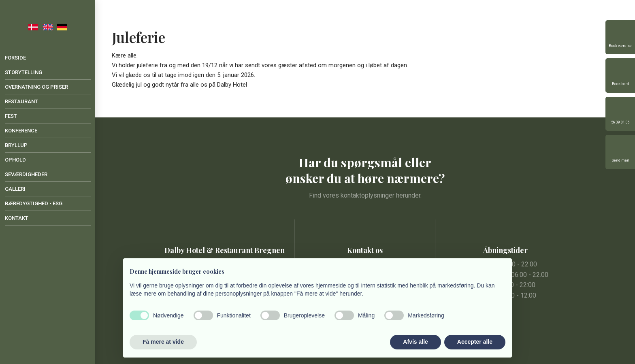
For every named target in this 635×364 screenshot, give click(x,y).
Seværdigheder (26, 174)
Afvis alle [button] (415, 342)
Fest (11, 116)
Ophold (15, 160)
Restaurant (21, 101)
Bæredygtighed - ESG (34, 203)
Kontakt (17, 218)
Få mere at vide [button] (163, 342)
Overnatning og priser (36, 87)
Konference (21, 131)
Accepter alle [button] (475, 342)
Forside (15, 58)
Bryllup (16, 145)
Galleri (15, 189)
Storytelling (23, 72)
